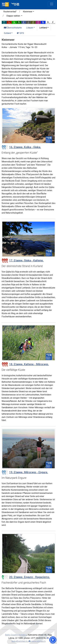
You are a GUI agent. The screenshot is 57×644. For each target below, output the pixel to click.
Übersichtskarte (13, 28)
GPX (20, 33)
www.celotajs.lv (37, 641)
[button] (28, 12)
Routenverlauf (10, 12)
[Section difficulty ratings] (5, 147)
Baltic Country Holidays (16, 635)
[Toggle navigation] (52, 4)
